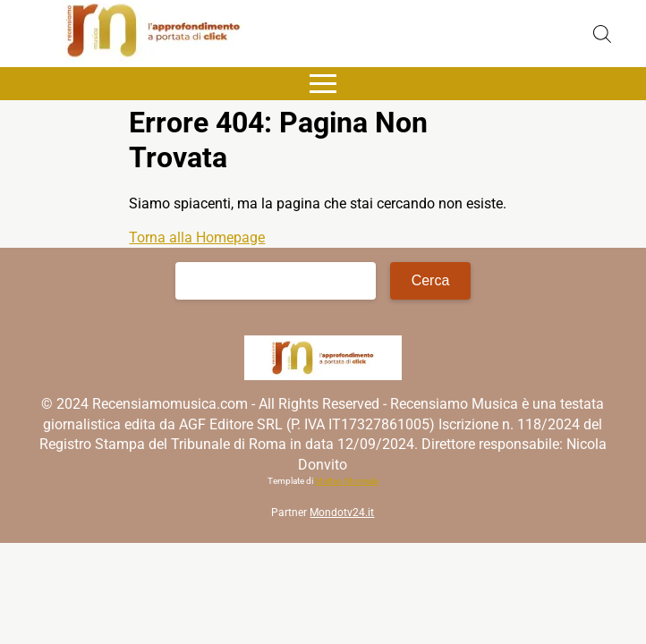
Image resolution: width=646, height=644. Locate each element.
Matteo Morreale (347, 481)
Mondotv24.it (342, 513)
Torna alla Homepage (197, 237)
